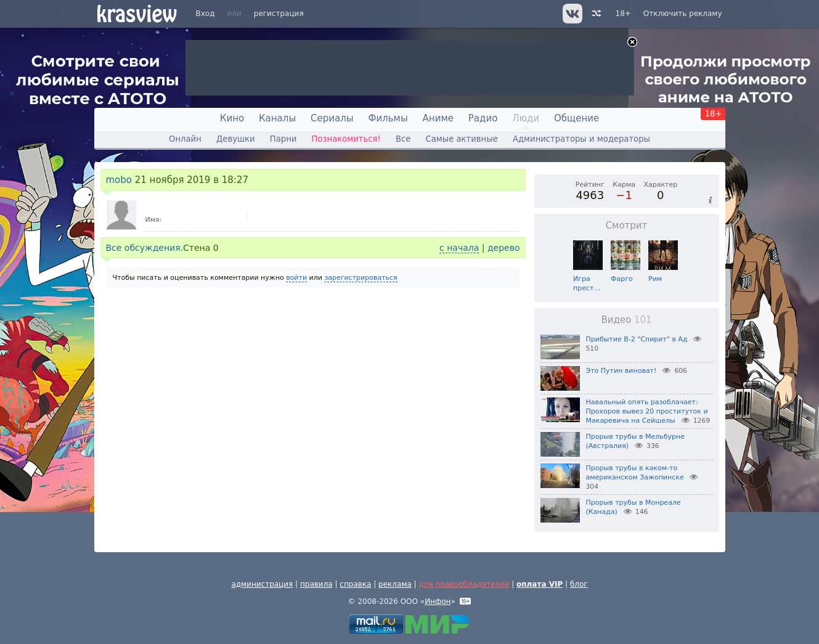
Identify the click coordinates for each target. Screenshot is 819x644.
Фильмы (388, 118)
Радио (483, 118)
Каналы (277, 118)
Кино (232, 118)
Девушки (236, 139)
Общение (577, 118)
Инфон (438, 601)
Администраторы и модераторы (581, 139)
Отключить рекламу (683, 14)
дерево (504, 248)
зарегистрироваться (361, 278)
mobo (119, 180)
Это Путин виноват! (621, 371)
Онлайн (185, 139)
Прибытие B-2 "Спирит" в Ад (637, 339)
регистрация (279, 14)
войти (296, 278)
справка (355, 584)
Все (403, 139)
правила (316, 584)
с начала (459, 248)
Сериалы (332, 118)
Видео (626, 320)
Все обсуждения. (145, 248)
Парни (283, 139)
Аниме (438, 118)
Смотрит (627, 226)
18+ (623, 14)
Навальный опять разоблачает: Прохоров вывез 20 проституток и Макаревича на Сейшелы (647, 411)
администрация (262, 584)
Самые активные (462, 139)
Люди (526, 118)
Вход (206, 14)
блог (579, 584)
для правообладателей (464, 584)
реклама (395, 584)
